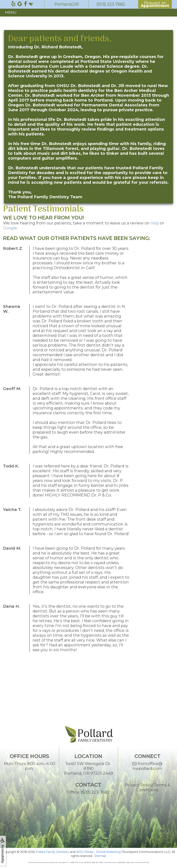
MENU (11, 12)
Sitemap (100, 856)
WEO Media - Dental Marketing (98, 852)
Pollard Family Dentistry (52, 852)
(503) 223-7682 (95, 792)
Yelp (155, 223)
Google (10, 228)
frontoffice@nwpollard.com (147, 766)
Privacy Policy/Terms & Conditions (147, 787)
